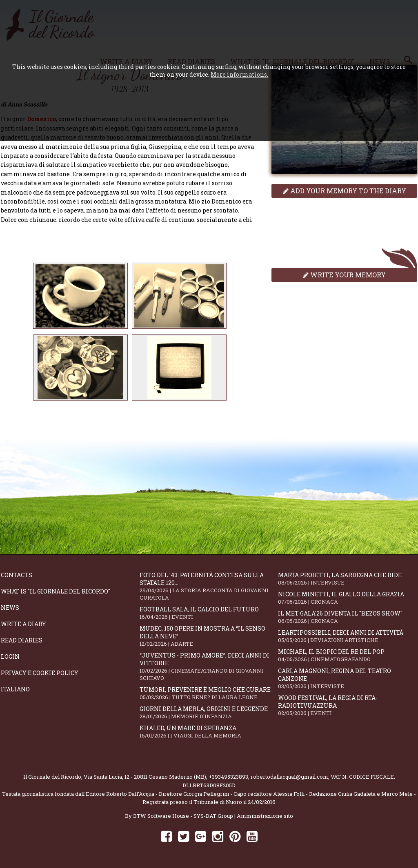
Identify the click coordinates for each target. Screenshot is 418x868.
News (10, 608)
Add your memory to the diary (345, 191)
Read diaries (22, 640)
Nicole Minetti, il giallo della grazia (347, 598)
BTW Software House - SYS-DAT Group (183, 816)
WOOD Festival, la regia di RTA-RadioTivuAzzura (347, 705)
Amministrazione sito (265, 816)
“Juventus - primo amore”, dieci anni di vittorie (209, 666)
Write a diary (23, 624)
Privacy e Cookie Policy (40, 673)
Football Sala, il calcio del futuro (209, 613)
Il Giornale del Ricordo (52, 777)
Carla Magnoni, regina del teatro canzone (347, 678)
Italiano (15, 689)
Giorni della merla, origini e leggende (209, 712)
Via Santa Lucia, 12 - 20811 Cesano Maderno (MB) (145, 777)
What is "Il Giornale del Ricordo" (56, 591)
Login (10, 657)
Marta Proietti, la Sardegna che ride (347, 579)
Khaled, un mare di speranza (209, 732)
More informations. (239, 74)
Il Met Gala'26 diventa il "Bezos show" (347, 617)
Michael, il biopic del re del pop (347, 655)
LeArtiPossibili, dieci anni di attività (347, 636)
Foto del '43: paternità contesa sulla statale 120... (209, 586)
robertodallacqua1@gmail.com (289, 777)
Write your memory (344, 275)
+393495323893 (228, 777)
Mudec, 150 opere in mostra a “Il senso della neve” (209, 636)
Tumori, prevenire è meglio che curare (209, 693)
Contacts (17, 575)
